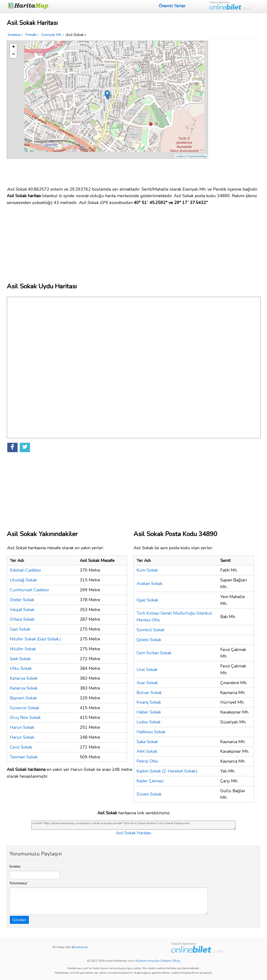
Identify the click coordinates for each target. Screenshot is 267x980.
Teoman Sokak (24, 757)
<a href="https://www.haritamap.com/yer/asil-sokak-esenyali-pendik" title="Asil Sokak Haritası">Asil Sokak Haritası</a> (133, 825)
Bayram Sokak (23, 698)
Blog (177, 961)
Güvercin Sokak (25, 708)
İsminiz (15, 866)
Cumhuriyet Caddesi (29, 590)
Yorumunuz (18, 883)
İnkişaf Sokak (22, 610)
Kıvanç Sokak (149, 702)
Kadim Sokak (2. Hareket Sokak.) (167, 771)
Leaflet (180, 156)
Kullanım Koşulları (148, 961)
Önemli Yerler (172, 6)
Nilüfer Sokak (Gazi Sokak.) (35, 639)
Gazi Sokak (20, 629)
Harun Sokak (22, 727)
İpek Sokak (20, 659)
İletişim (167, 961)
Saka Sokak (147, 742)
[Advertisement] (235, 111)
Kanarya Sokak (24, 678)
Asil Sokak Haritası (133, 833)
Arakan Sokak (149, 584)
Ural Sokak (147, 670)
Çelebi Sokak (149, 640)
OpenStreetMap (198, 156)
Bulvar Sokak (149, 693)
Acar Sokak (147, 683)
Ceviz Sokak (21, 747)
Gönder (19, 920)
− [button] (13, 55)
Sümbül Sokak (151, 630)
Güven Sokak (149, 794)
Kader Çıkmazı (150, 781)
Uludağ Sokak (23, 580)
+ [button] (13, 47)
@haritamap (80, 947)
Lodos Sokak (149, 722)
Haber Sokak (149, 712)
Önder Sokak (22, 600)
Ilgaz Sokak (147, 600)
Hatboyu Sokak (151, 732)
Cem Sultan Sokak (154, 653)
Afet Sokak (147, 751)
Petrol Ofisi (147, 761)
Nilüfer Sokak (23, 649)
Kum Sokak (147, 570)
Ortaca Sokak (22, 619)
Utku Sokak (21, 668)
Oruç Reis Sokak (25, 717)
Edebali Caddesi (25, 570)
